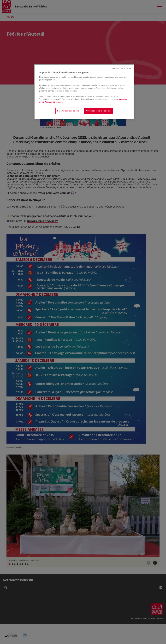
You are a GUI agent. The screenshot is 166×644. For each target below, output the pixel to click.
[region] (84, 92)
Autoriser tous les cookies (99, 111)
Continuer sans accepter (121, 68)
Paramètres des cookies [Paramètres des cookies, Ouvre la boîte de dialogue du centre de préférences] (69, 111)
